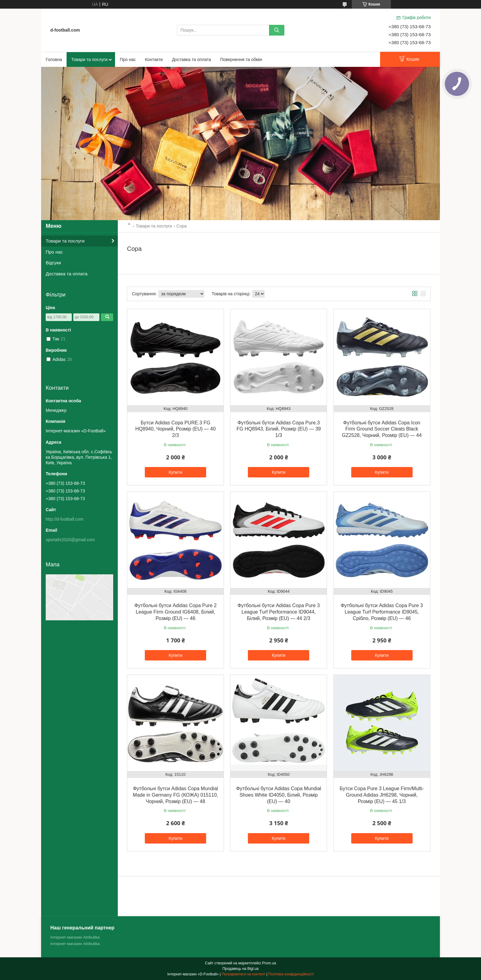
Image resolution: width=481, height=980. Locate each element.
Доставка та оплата (192, 59)
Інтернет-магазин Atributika (75, 937)
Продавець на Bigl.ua (240, 969)
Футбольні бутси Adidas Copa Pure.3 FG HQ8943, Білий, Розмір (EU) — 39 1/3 (279, 429)
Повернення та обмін (241, 59)
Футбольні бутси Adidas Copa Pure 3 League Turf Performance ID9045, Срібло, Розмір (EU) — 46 (382, 612)
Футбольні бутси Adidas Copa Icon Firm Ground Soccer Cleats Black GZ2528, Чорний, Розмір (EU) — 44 (382, 429)
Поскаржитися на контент (244, 974)
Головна (54, 59)
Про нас (128, 59)
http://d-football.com (65, 519)
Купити (176, 472)
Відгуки (53, 263)
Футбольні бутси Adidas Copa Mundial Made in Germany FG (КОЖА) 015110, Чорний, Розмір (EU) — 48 (175, 795)
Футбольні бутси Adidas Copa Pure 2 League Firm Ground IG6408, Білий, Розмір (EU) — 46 (175, 612)
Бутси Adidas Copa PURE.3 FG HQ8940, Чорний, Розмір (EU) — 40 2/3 (175, 429)
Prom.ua (269, 963)
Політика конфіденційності (291, 974)
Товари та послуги (89, 59)
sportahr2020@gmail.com (70, 540)
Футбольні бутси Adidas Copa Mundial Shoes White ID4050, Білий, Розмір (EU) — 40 (279, 795)
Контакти (154, 59)
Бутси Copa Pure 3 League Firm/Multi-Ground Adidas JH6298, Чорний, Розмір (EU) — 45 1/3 (382, 795)
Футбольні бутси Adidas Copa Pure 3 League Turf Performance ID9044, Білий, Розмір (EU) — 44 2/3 (279, 612)
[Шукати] (277, 30)
